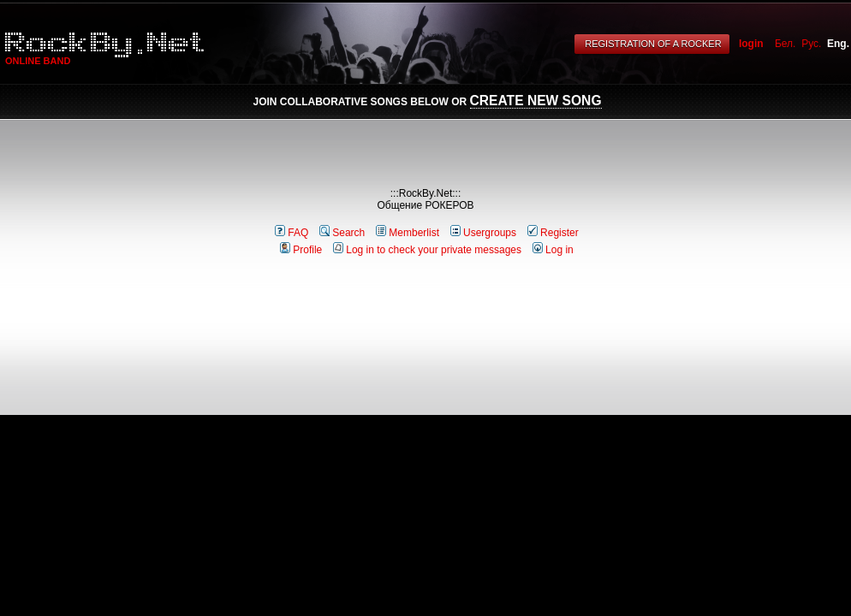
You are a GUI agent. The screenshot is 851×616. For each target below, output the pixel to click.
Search (342, 233)
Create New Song (536, 101)
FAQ (292, 233)
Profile (301, 250)
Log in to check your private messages (427, 250)
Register (553, 233)
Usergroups (483, 233)
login (751, 44)
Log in (553, 250)
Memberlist (408, 233)
